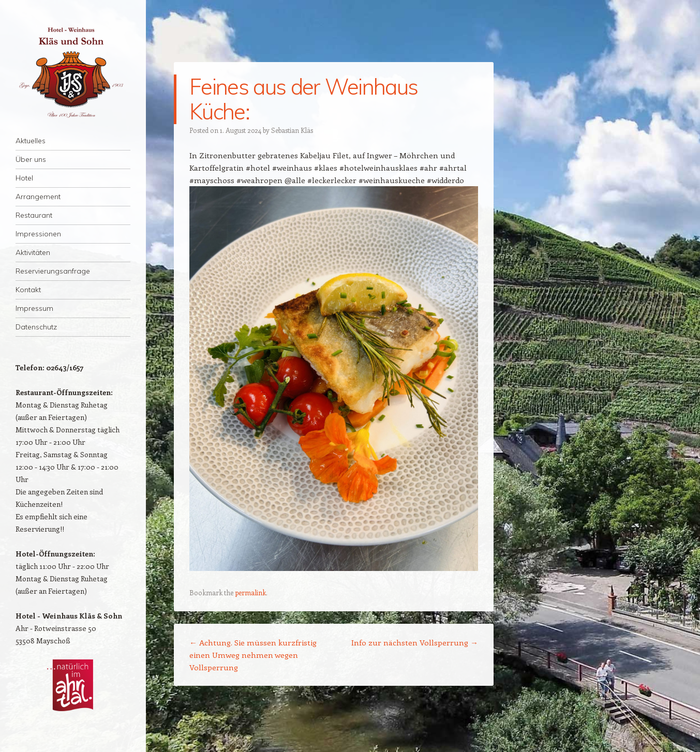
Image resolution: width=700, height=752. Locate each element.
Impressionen (38, 234)
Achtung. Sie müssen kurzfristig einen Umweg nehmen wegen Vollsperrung (253, 655)
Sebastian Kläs (292, 130)
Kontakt (28, 290)
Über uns (31, 159)
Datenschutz (36, 327)
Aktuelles (31, 141)
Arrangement (38, 197)
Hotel (24, 178)
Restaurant (34, 215)
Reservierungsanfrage (53, 271)
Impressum (34, 308)
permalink (250, 592)
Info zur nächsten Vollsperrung (415, 642)
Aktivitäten (33, 252)
